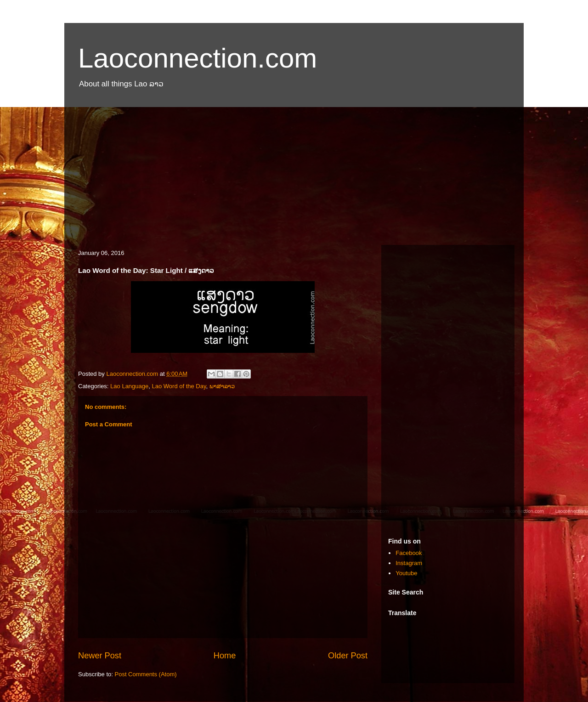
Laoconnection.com (198, 58)
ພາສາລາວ (222, 386)
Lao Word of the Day (179, 386)
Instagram (409, 563)
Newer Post (100, 656)
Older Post (348, 656)
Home (225, 656)
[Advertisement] (294, 171)
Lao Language (129, 386)
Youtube (406, 573)
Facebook (409, 553)
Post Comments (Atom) (146, 674)
